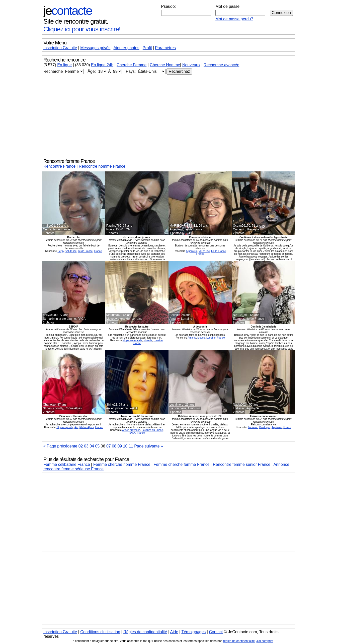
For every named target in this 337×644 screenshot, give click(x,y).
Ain (76, 427)
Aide (174, 632)
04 (92, 446)
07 (109, 446)
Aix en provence (131, 430)
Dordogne (265, 427)
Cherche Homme (165, 65)
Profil (147, 48)
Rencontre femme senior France (242, 464)
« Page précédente (60, 446)
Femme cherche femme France (182, 464)
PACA (132, 433)
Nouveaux (191, 65)
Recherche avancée (221, 65)
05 (97, 446)
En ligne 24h (102, 65)
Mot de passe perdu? (234, 19)
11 (131, 446)
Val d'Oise (71, 251)
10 (125, 446)
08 (114, 446)
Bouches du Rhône (152, 430)
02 (81, 446)
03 (86, 446)
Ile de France (85, 251)
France (98, 251)
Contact (216, 632)
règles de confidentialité (239, 641)
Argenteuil (192, 251)
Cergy (61, 251)
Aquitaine (277, 427)
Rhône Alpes (87, 427)
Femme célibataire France (67, 464)
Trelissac (253, 427)
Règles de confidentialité (145, 632)
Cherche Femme (132, 65)
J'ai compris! (265, 641)
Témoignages (193, 632)
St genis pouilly (65, 427)
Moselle (148, 340)
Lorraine (158, 340)
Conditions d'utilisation (100, 632)
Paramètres (165, 48)
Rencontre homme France (102, 166)
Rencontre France (59, 166)
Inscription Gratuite (60, 48)
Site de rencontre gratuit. (76, 21)
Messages (95, 48)
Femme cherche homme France (122, 464)
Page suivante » (149, 446)
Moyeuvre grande (132, 340)
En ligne (64, 65)
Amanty (192, 338)
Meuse (201, 338)
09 (120, 446)
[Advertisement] (168, 116)
